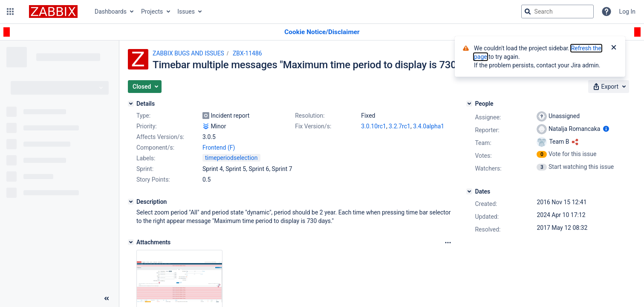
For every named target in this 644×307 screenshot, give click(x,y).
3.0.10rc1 (374, 126)
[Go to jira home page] (53, 12)
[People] (469, 104)
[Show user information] (606, 129)
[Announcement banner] (322, 32)
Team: (483, 143)
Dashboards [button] (111, 12)
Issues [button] (186, 12)
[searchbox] (557, 12)
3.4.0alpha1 (429, 126)
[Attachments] (131, 242)
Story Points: (153, 180)
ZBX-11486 (247, 53)
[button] (10, 12)
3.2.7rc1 (400, 126)
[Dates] (469, 191)
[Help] (606, 12)
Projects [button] (152, 12)
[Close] (614, 48)
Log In (627, 12)
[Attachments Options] (448, 243)
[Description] (131, 202)
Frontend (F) (219, 148)
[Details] (131, 104)
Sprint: (145, 169)
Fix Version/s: (313, 126)
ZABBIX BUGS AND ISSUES (188, 53)
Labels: (146, 158)
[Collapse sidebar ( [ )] (107, 298)
